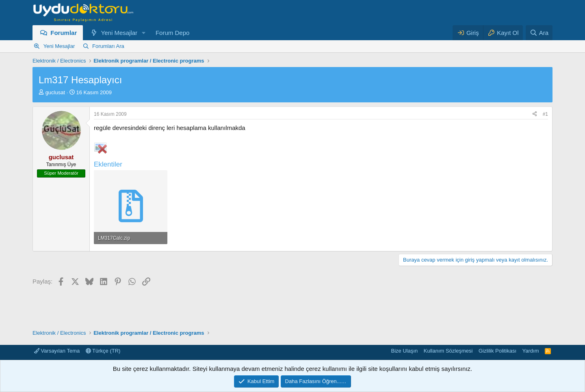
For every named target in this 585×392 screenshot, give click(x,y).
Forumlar (64, 33)
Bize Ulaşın (405, 351)
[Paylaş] (535, 114)
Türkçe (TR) (103, 351)
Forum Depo (172, 33)
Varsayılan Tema (57, 351)
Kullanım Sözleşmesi (448, 351)
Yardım (531, 351)
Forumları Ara (108, 46)
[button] (144, 33)
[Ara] (539, 33)
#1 (545, 114)
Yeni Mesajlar (119, 33)
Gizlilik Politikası (497, 351)
